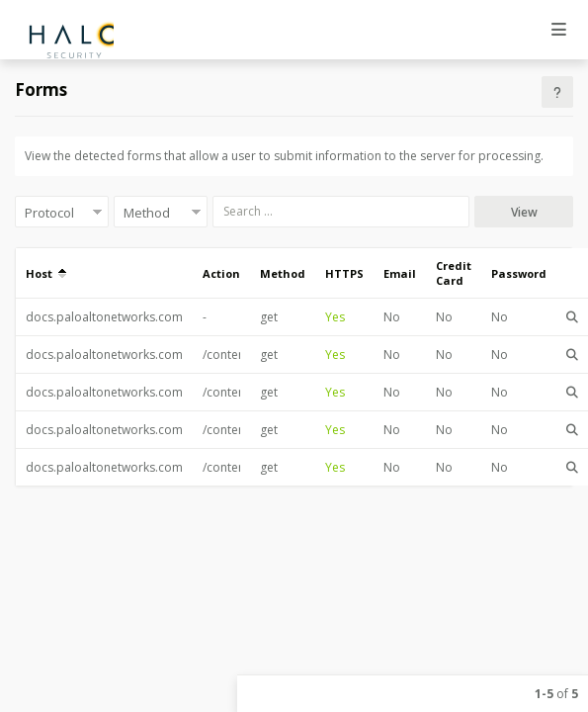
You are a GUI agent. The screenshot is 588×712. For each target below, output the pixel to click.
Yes (335, 317)
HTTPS (344, 273)
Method (283, 273)
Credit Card (454, 273)
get (269, 317)
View (524, 212)
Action (221, 273)
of (556, 694)
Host (46, 273)
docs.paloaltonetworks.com (104, 317)
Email (400, 273)
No (392, 317)
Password (519, 273)
